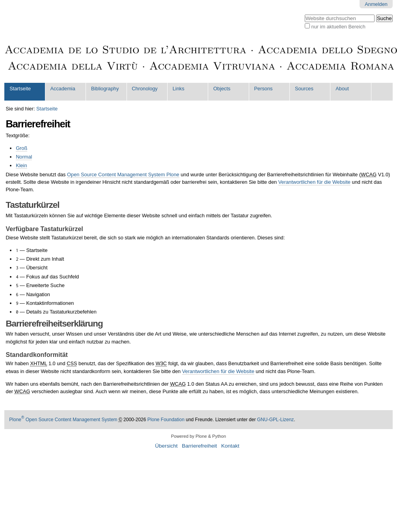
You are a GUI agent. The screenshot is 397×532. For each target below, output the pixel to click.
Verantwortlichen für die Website (314, 182)
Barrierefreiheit (199, 446)
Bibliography (105, 89)
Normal (24, 157)
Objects (222, 89)
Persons (263, 89)
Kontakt (230, 446)
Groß (21, 148)
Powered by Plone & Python (198, 436)
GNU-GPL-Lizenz (275, 420)
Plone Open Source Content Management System (63, 420)
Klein (21, 165)
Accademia (63, 89)
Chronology (144, 89)
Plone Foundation (166, 420)
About (342, 89)
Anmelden (376, 4)
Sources (304, 89)
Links (179, 89)
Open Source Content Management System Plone (123, 175)
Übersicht (166, 446)
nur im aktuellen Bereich (338, 27)
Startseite (20, 89)
